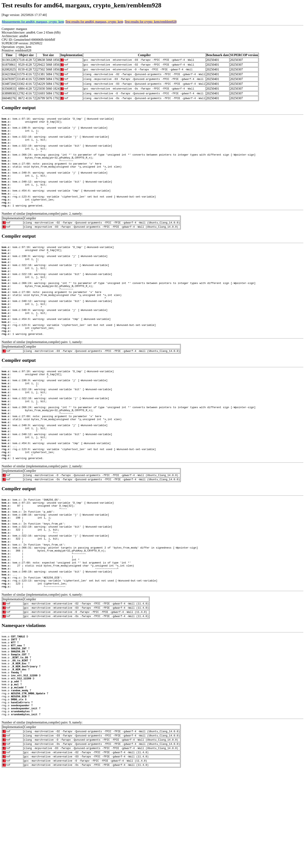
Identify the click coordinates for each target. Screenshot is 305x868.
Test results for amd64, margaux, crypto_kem (94, 22)
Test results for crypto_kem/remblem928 (151, 22)
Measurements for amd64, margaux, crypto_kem (33, 22)
